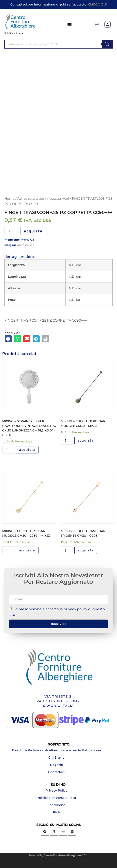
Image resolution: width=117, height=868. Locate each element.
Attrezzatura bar (31, 199)
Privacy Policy (56, 790)
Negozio (56, 765)
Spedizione (56, 805)
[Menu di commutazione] (70, 24)
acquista (33, 231)
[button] (8, 339)
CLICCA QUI (97, 4)
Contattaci (56, 772)
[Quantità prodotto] (11, 231)
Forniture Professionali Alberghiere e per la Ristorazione (56, 750)
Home (9, 199)
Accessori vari (58, 199)
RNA (56, 812)
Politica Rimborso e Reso (56, 798)
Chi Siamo (56, 757)
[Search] (107, 44)
